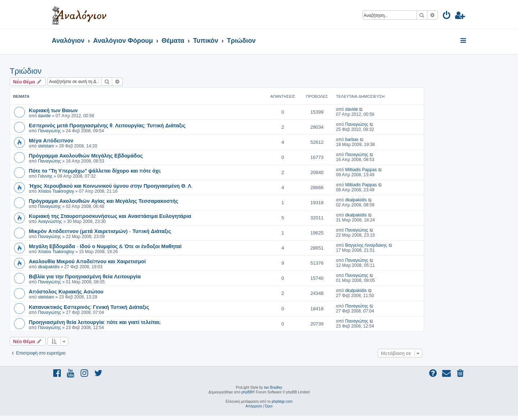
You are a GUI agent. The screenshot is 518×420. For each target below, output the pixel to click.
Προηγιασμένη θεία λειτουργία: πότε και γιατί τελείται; (95, 322)
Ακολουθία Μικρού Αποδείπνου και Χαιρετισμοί (87, 261)
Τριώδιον (26, 71)
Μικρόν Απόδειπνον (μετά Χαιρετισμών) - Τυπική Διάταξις (100, 231)
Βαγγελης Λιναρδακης (366, 245)
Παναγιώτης (49, 131)
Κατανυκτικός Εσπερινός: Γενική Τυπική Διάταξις (89, 307)
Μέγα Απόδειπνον (51, 140)
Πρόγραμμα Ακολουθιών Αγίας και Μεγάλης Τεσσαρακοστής (104, 201)
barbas (352, 140)
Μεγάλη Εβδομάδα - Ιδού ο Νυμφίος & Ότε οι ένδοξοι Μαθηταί (105, 246)
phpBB (247, 392)
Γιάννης (45, 176)
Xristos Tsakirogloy (56, 191)
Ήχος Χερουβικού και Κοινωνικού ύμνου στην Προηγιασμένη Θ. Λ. (111, 186)
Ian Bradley (273, 387)
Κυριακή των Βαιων (53, 110)
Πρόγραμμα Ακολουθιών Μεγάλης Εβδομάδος (86, 155)
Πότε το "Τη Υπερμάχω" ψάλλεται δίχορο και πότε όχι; (95, 170)
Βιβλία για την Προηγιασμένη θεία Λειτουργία (85, 276)
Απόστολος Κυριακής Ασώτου (66, 291)
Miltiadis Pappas (361, 170)
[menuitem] (447, 16)
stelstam (46, 146)
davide (44, 116)
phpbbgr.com (282, 401)
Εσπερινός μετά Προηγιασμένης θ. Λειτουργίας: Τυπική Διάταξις (107, 125)
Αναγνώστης (50, 222)
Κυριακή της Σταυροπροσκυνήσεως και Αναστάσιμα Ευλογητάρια (110, 216)
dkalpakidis (356, 200)
